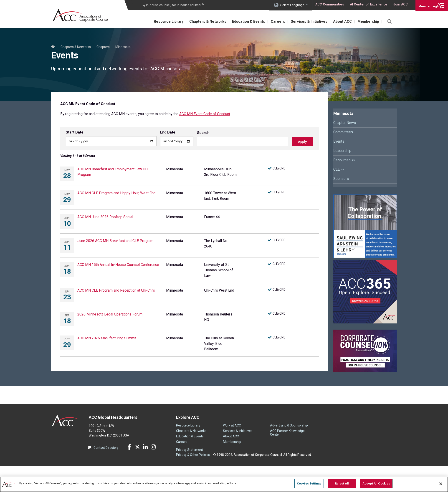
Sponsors (341, 179)
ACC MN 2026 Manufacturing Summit (107, 339)
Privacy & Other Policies (193, 455)
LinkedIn (145, 448)
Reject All (342, 483)
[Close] (441, 484)
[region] (224, 484)
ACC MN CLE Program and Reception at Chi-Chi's (116, 291)
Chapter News (345, 123)
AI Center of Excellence (368, 5)
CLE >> (339, 169)
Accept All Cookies (376, 483)
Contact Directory (106, 448)
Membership (368, 21)
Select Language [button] (292, 5)
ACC (65, 421)
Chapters (103, 47)
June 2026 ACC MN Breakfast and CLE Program (115, 241)
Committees (343, 132)
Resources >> (344, 160)
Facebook (129, 448)
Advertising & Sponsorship (289, 426)
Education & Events (242, 21)
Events (339, 141)
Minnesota (123, 47)
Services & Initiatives (305, 21)
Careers (272, 21)
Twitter (137, 448)
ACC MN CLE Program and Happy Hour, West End (116, 193)
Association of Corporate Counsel (82, 16)
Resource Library (158, 21)
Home (53, 47)
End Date (168, 132)
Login (425, 5)
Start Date (75, 132)
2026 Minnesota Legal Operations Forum (110, 315)
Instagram (153, 448)
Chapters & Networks (199, 21)
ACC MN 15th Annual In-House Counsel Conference (118, 265)
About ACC (340, 21)
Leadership (342, 151)
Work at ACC (232, 426)
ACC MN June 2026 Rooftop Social (105, 217)
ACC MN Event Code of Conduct (205, 114)
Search (203, 134)
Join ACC (400, 5)
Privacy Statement (190, 450)
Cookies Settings (309, 483)
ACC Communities (329, 5)
